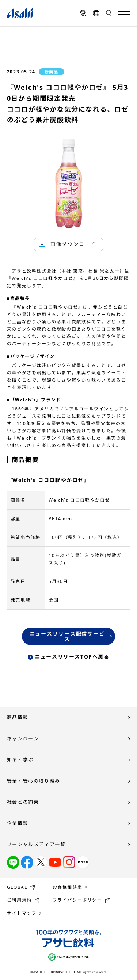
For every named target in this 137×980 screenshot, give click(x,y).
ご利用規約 (19, 900)
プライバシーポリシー (77, 900)
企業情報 (18, 823)
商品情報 (18, 717)
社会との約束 (23, 802)
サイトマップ (22, 913)
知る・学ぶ (20, 760)
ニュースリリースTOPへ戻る (72, 657)
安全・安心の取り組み (34, 781)
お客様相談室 (68, 887)
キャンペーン (23, 738)
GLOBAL (17, 887)
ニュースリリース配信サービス (67, 636)
